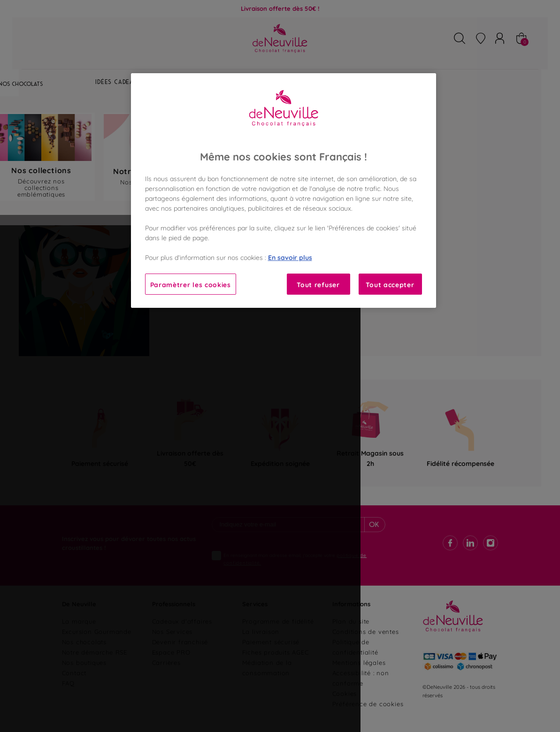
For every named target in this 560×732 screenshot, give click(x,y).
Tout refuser (318, 284)
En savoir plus (290, 257)
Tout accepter (390, 284)
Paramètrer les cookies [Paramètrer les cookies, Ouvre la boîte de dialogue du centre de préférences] (191, 284)
